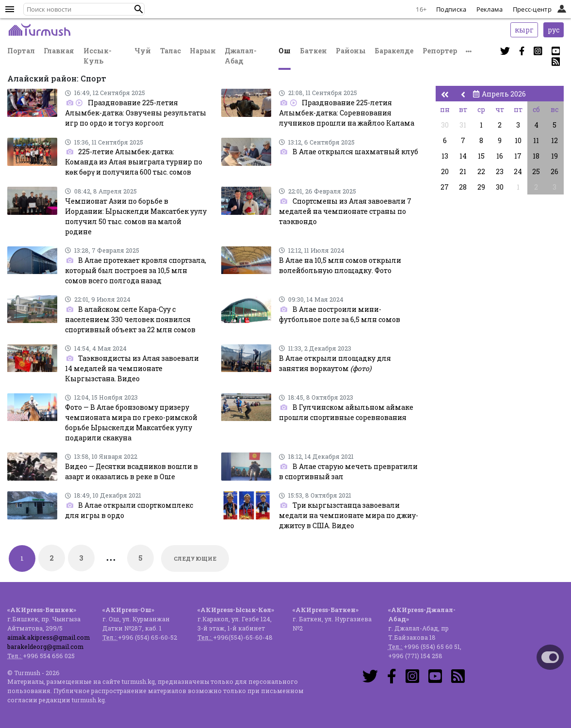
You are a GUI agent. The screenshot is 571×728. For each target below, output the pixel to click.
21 (463, 171)
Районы (351, 51)
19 (555, 156)
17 (518, 156)
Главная (59, 51)
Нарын (203, 51)
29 (481, 187)
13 (445, 156)
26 (555, 171)
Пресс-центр (532, 9)
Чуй (143, 51)
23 (500, 171)
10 (518, 140)
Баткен (313, 51)
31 (463, 125)
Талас (171, 51)
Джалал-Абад (241, 56)
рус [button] (554, 30)
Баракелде (394, 51)
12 (555, 140)
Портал (21, 51)
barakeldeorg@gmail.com (45, 647)
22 (481, 171)
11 (536, 140)
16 (500, 156)
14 (463, 156)
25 (536, 171)
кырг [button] (524, 30)
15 (481, 156)
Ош (285, 51)
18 (536, 156)
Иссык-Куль (98, 56)
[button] (139, 9)
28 (463, 187)
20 (445, 171)
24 (518, 171)
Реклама (490, 9)
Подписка (451, 9)
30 (445, 125)
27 (445, 187)
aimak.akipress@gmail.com (49, 637)
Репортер (440, 51)
